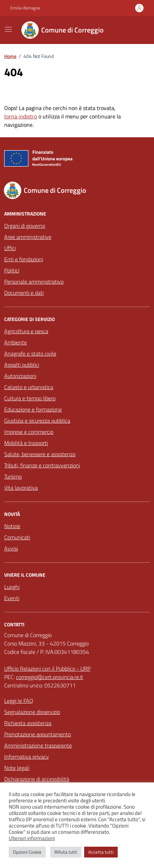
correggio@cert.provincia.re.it (50, 677)
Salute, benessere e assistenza (40, 454)
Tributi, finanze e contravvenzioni (42, 465)
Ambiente (16, 342)
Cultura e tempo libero (30, 398)
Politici (12, 270)
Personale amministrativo (34, 282)
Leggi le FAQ (19, 701)
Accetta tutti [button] (101, 852)
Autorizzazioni (20, 376)
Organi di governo (25, 226)
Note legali (17, 768)
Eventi (12, 598)
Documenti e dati (24, 293)
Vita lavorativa (21, 488)
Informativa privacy (27, 757)
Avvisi (11, 548)
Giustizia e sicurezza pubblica (37, 421)
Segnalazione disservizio (32, 712)
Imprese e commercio (29, 432)
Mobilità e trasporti (26, 443)
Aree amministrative (28, 237)
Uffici (10, 248)
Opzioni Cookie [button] (27, 852)
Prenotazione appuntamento (38, 734)
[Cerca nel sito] (135, 30)
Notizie (12, 526)
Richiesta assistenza (28, 723)
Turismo (13, 476)
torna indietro (21, 116)
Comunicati (17, 537)
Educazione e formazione (33, 409)
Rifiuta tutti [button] (66, 852)
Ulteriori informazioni (32, 838)
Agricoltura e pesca (26, 331)
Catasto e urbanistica (29, 387)
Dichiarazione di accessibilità (37, 779)
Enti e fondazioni (24, 259)
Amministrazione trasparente (38, 745)
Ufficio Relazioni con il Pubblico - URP (47, 669)
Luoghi (12, 587)
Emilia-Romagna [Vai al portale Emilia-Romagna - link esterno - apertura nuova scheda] (25, 8)
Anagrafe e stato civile (30, 353)
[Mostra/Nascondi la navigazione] (8, 29)
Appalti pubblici (22, 365)
